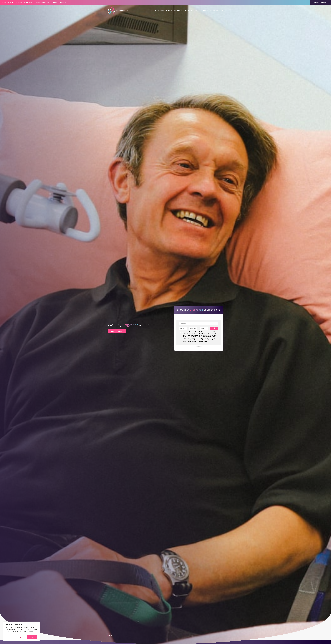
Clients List (169, 10)
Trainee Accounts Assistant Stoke (197, 341)
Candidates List (178, 10)
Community (197, 10)
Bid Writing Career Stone (206, 334)
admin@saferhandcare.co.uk (42, 2)
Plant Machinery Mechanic (198, 340)
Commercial (205, 10)
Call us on (7, 2)
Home (155, 10)
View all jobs (199, 347)
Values (222, 10)
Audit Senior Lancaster (206, 332)
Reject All (22, 637)
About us (55, 2)
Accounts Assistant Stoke (191, 332)
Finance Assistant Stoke (204, 337)
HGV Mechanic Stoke (204, 338)
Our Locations (214, 10)
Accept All (32, 637)
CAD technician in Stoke (206, 335)
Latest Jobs (161, 10)
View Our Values (117, 331)
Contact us (63, 2)
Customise (11, 637)
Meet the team (188, 10)
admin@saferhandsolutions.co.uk (24, 2)
